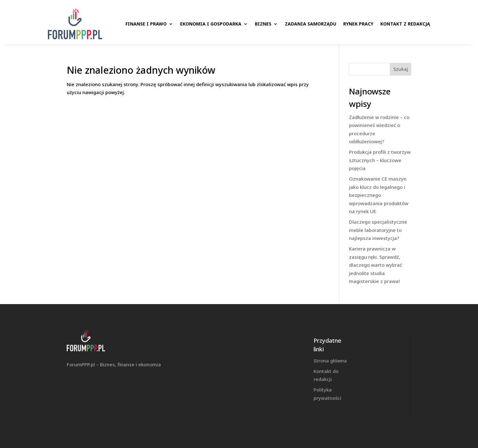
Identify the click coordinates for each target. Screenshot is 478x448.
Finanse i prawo (146, 24)
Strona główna (330, 361)
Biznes (263, 24)
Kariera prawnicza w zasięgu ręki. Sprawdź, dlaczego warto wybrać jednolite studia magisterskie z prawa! (376, 265)
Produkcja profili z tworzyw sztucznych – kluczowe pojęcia (380, 160)
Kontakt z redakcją (405, 24)
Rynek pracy (358, 24)
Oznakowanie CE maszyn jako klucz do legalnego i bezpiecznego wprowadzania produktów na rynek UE (379, 195)
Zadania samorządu (311, 24)
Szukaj (401, 69)
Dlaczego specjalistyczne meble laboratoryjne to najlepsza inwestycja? (378, 230)
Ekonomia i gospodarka (211, 24)
